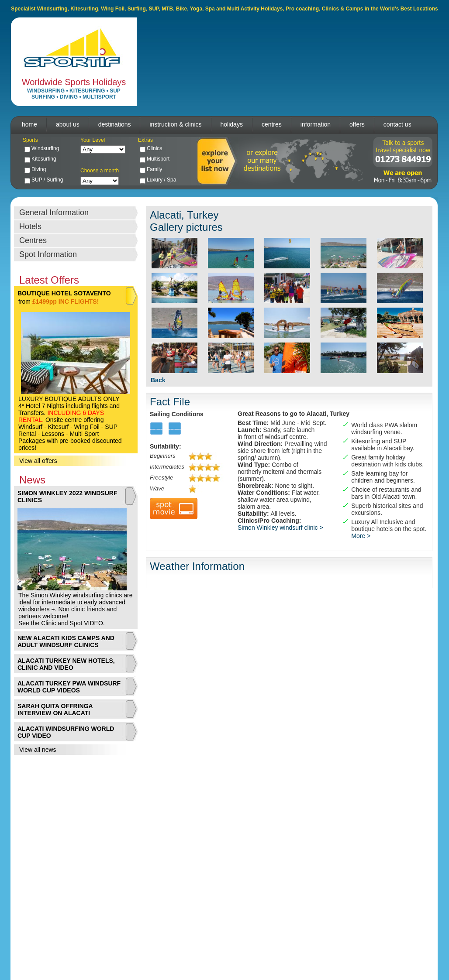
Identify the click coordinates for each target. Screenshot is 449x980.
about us (68, 124)
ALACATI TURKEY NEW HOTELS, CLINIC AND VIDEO (66, 664)
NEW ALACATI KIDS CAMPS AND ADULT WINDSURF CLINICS (66, 641)
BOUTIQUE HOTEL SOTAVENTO (64, 293)
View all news (38, 750)
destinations (115, 124)
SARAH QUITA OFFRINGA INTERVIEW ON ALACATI (55, 709)
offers (357, 124)
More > (361, 536)
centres (272, 124)
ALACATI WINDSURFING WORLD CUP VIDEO (66, 732)
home (29, 124)
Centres (33, 240)
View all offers (38, 461)
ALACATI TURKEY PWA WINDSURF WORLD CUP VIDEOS (69, 687)
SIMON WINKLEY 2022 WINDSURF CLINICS (67, 497)
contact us (397, 124)
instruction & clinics (175, 124)
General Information (54, 212)
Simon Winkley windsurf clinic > (280, 528)
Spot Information (48, 254)
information (316, 124)
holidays (232, 124)
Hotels (30, 226)
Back (158, 380)
